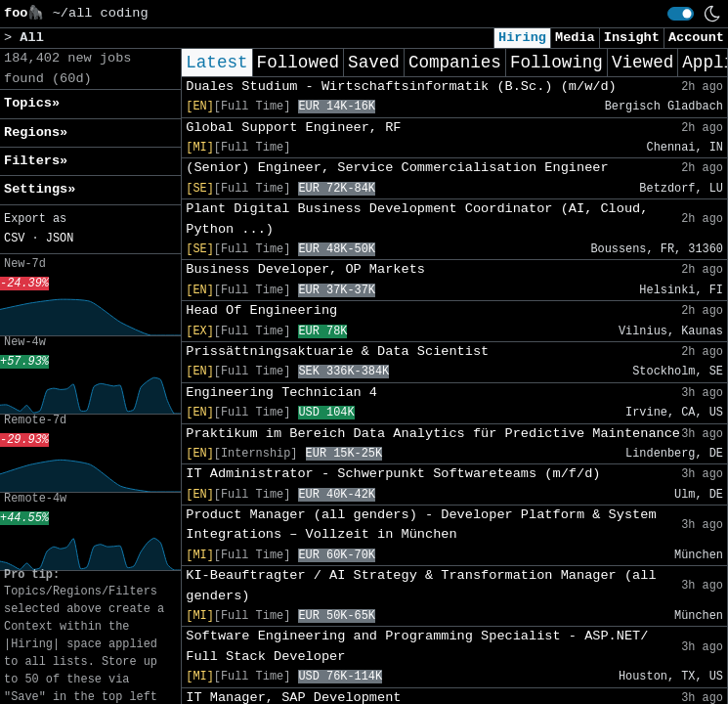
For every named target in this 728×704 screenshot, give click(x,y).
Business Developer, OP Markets (305, 269)
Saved (374, 63)
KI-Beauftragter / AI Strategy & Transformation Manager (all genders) (421, 585)
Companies (455, 63)
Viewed (642, 63)
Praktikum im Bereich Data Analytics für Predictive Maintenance (433, 434)
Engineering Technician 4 (281, 393)
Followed (298, 63)
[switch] (681, 14)
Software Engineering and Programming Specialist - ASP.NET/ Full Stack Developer (417, 646)
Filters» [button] (36, 161)
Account (696, 38)
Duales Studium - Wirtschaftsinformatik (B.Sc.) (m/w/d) (401, 87)
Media (575, 38)
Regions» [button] (36, 132)
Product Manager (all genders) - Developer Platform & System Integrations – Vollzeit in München (421, 525)
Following (557, 63)
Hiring (522, 38)
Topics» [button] (32, 103)
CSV (14, 239)
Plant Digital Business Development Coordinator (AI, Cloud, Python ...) (417, 219)
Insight (632, 38)
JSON (60, 239)
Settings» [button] (40, 189)
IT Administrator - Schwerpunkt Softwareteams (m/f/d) (393, 474)
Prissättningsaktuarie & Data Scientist (337, 352)
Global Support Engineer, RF (293, 128)
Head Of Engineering (261, 310)
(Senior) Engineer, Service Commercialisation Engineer (397, 168)
